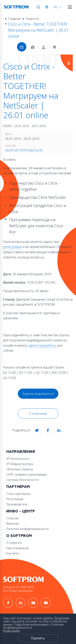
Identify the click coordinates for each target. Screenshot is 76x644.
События (12, 518)
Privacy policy (12, 631)
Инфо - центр (21, 511)
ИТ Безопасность (18, 459)
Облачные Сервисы (20, 469)
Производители (17, 504)
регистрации (12, 247)
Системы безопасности (22, 480)
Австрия (48, 7)
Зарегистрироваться (24, 150)
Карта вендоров (17, 548)
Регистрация (15, 499)
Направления (21, 452)
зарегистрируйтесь (42, 345)
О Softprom (19, 536)
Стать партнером (18, 494)
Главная (14, 19)
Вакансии (13, 523)
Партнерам (18, 487)
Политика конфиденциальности (27, 529)
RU (56, 7)
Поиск (39, 7)
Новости (32, 19)
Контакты (13, 553)
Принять (38, 638)
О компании (38, 414)
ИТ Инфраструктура (20, 464)
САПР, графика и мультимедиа (27, 474)
